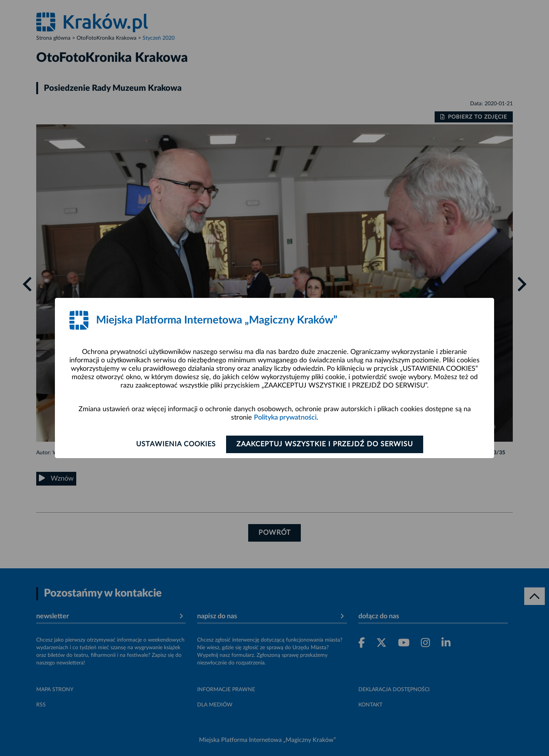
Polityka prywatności (285, 418)
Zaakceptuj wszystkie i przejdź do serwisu (325, 444)
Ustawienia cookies (176, 444)
